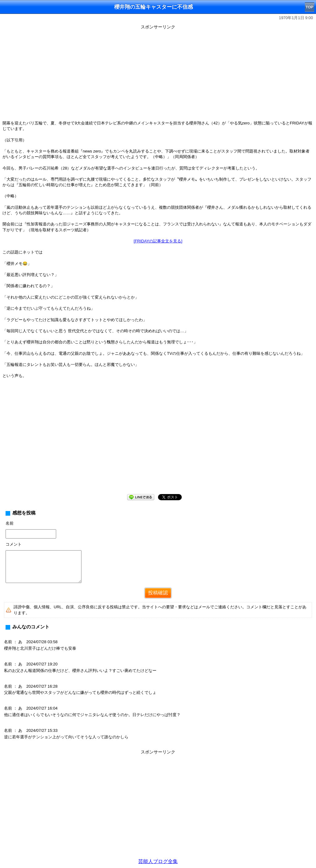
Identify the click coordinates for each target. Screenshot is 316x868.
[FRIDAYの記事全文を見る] (158, 241)
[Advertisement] (158, 75)
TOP (310, 7)
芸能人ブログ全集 (158, 861)
